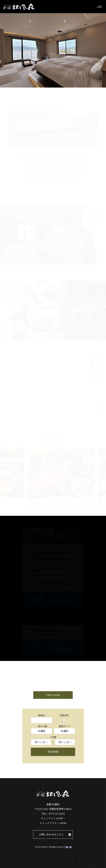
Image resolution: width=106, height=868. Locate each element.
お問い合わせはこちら (51, 834)
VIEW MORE (53, 695)
